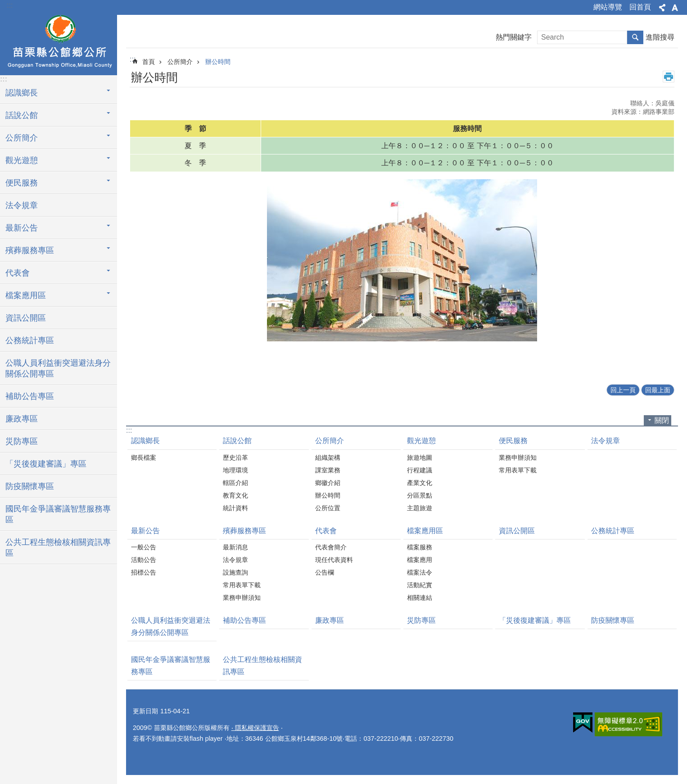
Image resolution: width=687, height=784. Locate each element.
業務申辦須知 (518, 458)
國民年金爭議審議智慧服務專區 (58, 514)
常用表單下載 (518, 470)
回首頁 (640, 7)
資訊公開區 (26, 318)
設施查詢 (235, 572)
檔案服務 (420, 547)
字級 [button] (675, 8)
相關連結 (420, 598)
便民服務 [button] (22, 183)
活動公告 (144, 560)
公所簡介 (180, 62)
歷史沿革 (235, 458)
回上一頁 (623, 390)
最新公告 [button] (22, 228)
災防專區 (22, 441)
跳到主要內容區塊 (5, 5)
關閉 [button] (662, 420)
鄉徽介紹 (328, 483)
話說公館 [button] (22, 115)
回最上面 (658, 390)
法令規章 (22, 205)
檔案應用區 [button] (26, 295)
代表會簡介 (331, 547)
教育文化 (235, 495)
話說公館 (237, 441)
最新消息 (235, 547)
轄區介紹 (235, 483)
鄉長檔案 (144, 458)
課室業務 (328, 470)
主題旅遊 (420, 508)
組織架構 (328, 458)
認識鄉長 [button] (22, 93)
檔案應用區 (425, 531)
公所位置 (328, 508)
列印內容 (669, 77)
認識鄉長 (145, 441)
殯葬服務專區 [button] (30, 250)
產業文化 (420, 483)
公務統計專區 (30, 340)
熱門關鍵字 (514, 37)
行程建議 (420, 470)
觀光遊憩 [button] (22, 160)
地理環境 (235, 470)
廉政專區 (22, 419)
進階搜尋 (660, 37)
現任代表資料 (334, 560)
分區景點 (420, 495)
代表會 (326, 531)
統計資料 (235, 508)
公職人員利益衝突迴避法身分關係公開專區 (58, 368)
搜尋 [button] (635, 37)
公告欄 (325, 572)
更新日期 (145, 711)
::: (10, 5)
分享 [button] (662, 8)
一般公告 (144, 547)
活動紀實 (420, 585)
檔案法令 (420, 572)
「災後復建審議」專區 (46, 464)
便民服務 (513, 441)
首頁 (149, 62)
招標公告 (144, 572)
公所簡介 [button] (22, 138)
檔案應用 (420, 560)
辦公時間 (218, 62)
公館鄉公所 (59, 44)
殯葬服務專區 (244, 531)
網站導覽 (608, 7)
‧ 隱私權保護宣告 (255, 728)
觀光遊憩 (421, 441)
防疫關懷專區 (30, 486)
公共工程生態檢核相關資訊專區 (58, 548)
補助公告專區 (30, 396)
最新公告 (145, 531)
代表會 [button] (18, 273)
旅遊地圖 (420, 458)
